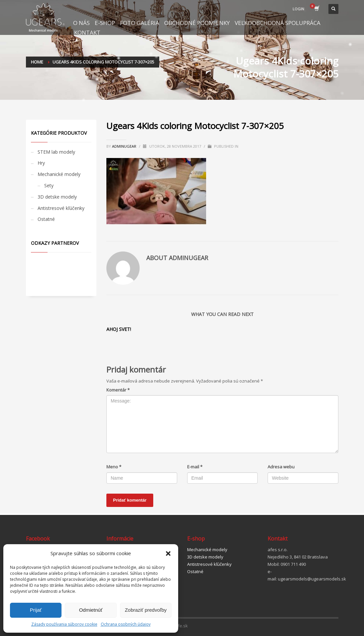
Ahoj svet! (119, 329)
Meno (114, 467)
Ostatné (46, 219)
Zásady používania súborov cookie (64, 624)
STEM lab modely (56, 152)
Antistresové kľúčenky (61, 208)
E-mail (195, 467)
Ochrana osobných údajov (126, 624)
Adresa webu (281, 467)
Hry (41, 163)
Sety (49, 185)
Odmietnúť (91, 610)
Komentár (118, 390)
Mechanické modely (59, 174)
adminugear (125, 146)
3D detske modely (57, 197)
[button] (168, 554)
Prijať (36, 610)
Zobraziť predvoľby (146, 610)
